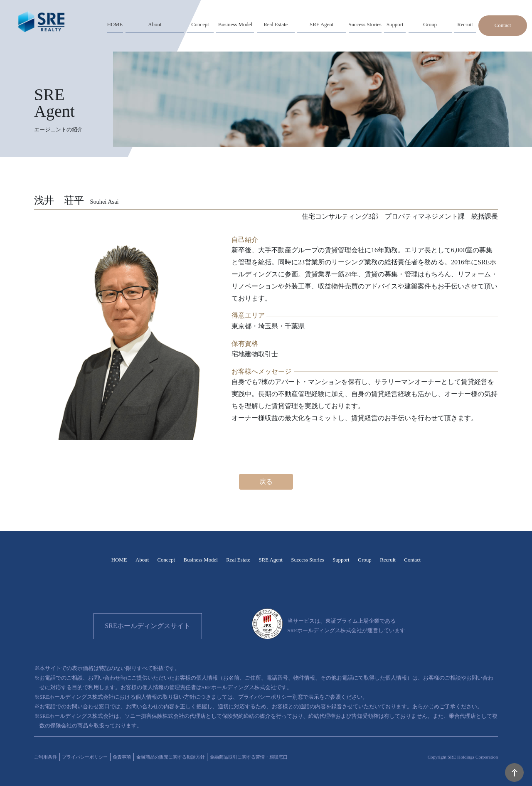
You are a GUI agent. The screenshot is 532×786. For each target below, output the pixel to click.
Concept (166, 560)
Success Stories (307, 560)
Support (341, 560)
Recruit (388, 560)
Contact (503, 25)
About (142, 560)
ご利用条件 (46, 757)
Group (365, 560)
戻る (266, 482)
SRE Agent (271, 560)
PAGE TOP (514, 772)
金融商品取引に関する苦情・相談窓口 (249, 757)
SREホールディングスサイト (147, 626)
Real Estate (238, 560)
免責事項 (122, 757)
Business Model (201, 560)
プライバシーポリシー (85, 757)
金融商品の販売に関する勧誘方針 (171, 757)
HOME (119, 560)
